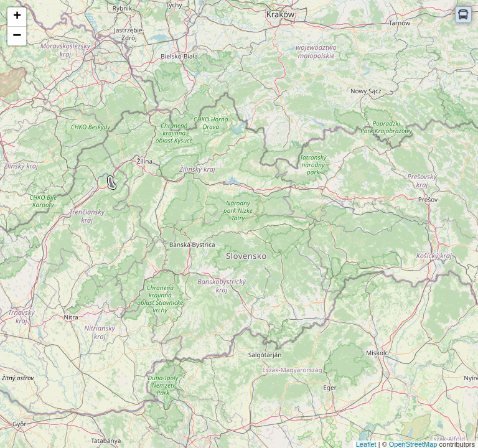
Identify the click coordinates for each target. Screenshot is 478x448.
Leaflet (366, 444)
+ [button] (17, 17)
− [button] (17, 36)
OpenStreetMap (413, 444)
